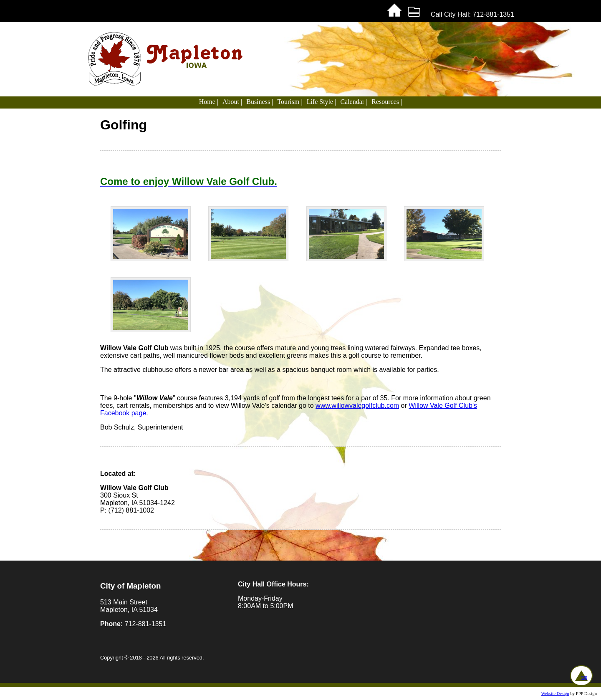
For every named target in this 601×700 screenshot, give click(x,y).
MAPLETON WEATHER (436, 605)
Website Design (555, 694)
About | (232, 102)
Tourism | (290, 102)
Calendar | (354, 102)
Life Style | (322, 102)
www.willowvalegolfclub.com (357, 406)
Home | (209, 102)
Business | (260, 102)
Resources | (387, 102)
